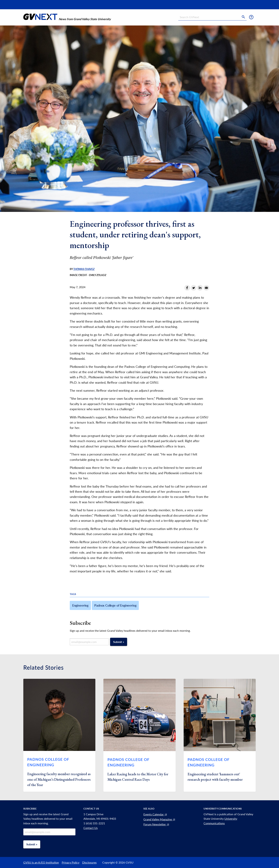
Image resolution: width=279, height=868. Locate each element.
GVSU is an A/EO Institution (41, 862)
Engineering (80, 605)
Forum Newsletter (156, 824)
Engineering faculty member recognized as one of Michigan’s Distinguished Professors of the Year (59, 779)
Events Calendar (155, 814)
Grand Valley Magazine (159, 819)
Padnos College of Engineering (115, 605)
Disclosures (89, 862)
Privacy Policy (71, 862)
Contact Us (91, 828)
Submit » (119, 642)
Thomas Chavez (84, 269)
